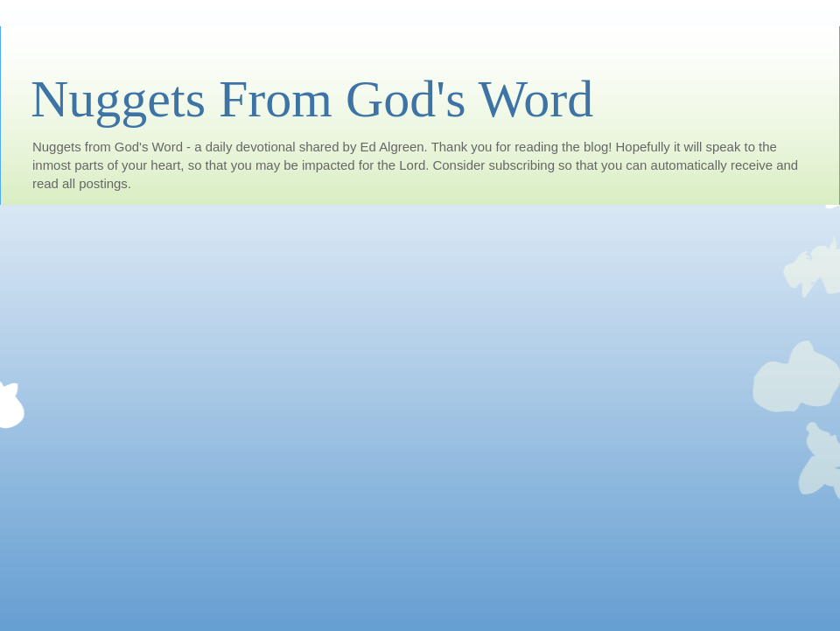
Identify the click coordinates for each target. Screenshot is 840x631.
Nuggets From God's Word (312, 99)
